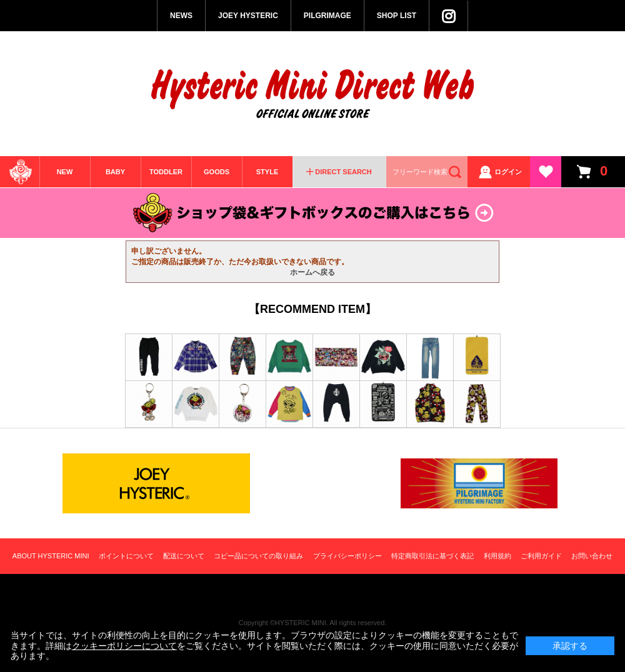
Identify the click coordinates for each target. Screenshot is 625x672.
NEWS (181, 16)
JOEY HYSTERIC (248, 16)
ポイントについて (126, 556)
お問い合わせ (592, 556)
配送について (184, 556)
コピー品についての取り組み (258, 556)
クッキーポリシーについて (124, 646)
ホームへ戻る (312, 272)
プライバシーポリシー (347, 556)
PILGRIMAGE (327, 16)
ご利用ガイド (541, 556)
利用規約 (497, 556)
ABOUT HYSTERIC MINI (51, 556)
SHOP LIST (397, 16)
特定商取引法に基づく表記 (432, 556)
